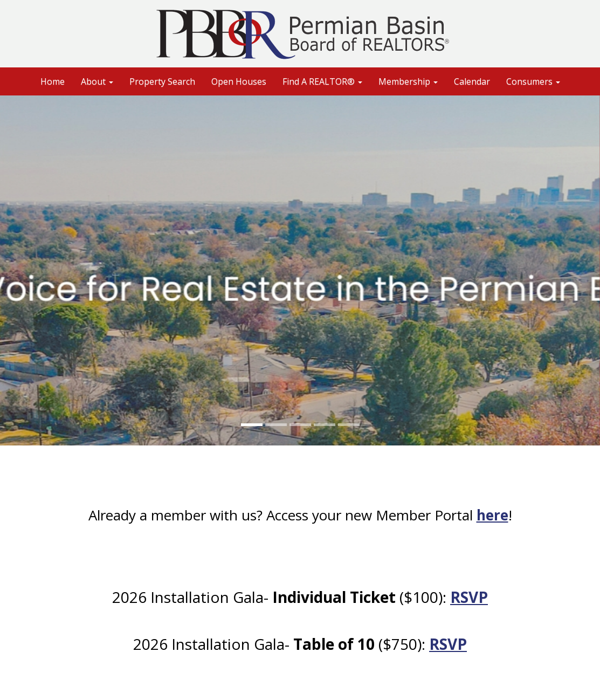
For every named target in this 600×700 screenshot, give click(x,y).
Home (53, 81)
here (492, 515)
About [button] (97, 81)
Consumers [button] (533, 81)
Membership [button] (408, 81)
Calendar (472, 81)
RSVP (469, 597)
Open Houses (239, 81)
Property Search (162, 81)
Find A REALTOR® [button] (322, 81)
